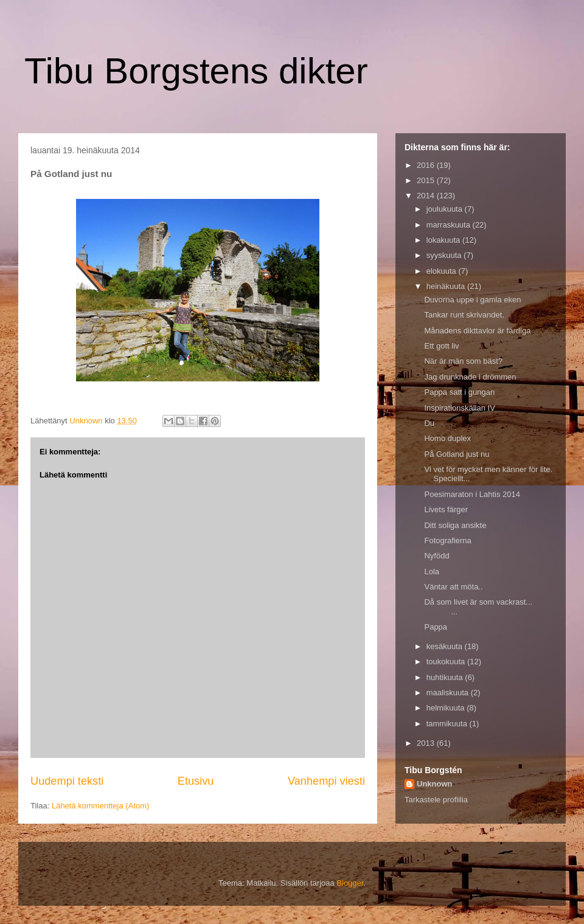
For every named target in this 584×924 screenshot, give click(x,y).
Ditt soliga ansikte (455, 525)
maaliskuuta (449, 693)
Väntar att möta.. (453, 587)
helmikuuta (447, 708)
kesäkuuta (446, 646)
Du (429, 423)
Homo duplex (447, 438)
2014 (427, 196)
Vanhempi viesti (326, 781)
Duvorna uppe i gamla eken (472, 300)
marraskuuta (450, 225)
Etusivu (196, 781)
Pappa (436, 627)
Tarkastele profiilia (436, 800)
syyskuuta (445, 255)
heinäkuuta (447, 286)
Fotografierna (447, 540)
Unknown (435, 784)
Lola (432, 571)
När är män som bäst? (463, 361)
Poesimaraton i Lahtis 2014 (472, 494)
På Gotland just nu (457, 454)
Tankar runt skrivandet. (464, 315)
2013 (427, 743)
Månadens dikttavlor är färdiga (477, 331)
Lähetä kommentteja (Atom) (100, 806)
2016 (427, 165)
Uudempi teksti (67, 781)
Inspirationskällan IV (459, 408)
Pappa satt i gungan (459, 392)
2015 (427, 180)
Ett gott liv (441, 346)
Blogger (350, 883)
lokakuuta (444, 240)
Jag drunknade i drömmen (470, 377)
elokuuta (443, 271)
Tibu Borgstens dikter (196, 71)
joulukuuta (446, 209)
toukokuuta (447, 662)
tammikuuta (448, 724)
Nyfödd (436, 556)
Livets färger (446, 509)
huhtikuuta (446, 677)
